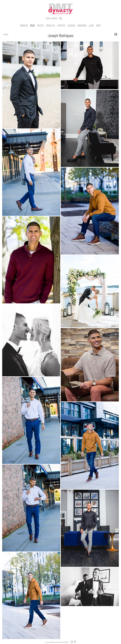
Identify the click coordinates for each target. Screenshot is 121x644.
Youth (40, 25)
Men (32, 25)
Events (61, 25)
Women (24, 25)
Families (50, 25)
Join (91, 25)
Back (6, 34)
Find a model (52, 18)
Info (98, 25)
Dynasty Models (61, 9)
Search (71, 25)
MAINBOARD (65, 642)
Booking (82, 25)
